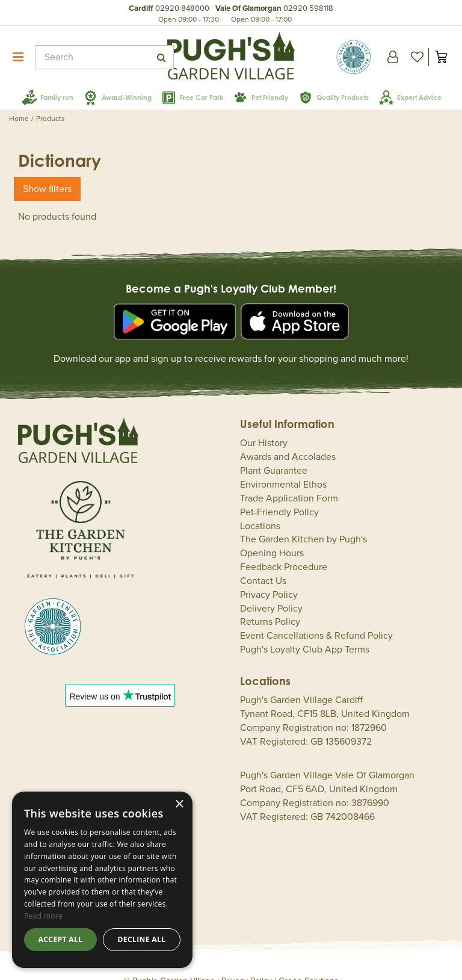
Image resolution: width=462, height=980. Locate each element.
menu (18, 57)
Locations (260, 508)
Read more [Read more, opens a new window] (43, 916)
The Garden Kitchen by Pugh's (303, 521)
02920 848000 (182, 8)
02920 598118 (308, 8)
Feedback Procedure (284, 549)
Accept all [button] (61, 939)
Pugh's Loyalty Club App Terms (305, 631)
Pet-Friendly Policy (279, 494)
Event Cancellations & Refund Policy (316, 618)
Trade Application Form (289, 480)
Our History (264, 425)
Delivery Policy (271, 591)
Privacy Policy (269, 577)
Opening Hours (272, 535)
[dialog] (102, 880)
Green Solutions (309, 963)
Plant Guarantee (274, 453)
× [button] (179, 805)
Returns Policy (270, 604)
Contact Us (263, 563)
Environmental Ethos (283, 467)
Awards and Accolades (288, 439)
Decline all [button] (142, 939)
